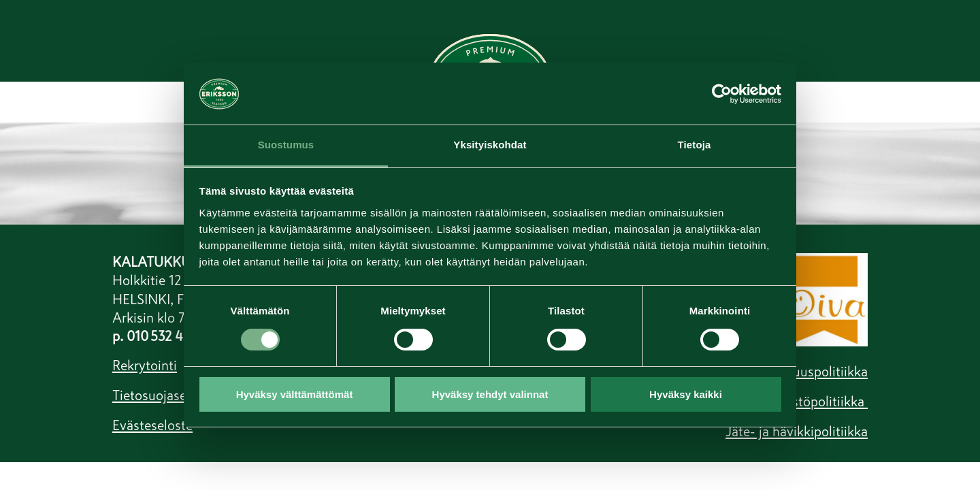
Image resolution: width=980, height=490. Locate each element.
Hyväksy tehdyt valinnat (490, 394)
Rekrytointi (145, 365)
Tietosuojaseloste (164, 395)
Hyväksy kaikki (686, 394)
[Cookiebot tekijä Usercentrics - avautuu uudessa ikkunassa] (722, 93)
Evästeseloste (152, 425)
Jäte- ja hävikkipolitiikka (797, 431)
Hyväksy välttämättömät (295, 394)
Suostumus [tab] (286, 145)
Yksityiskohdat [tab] (490, 145)
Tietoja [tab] (695, 145)
